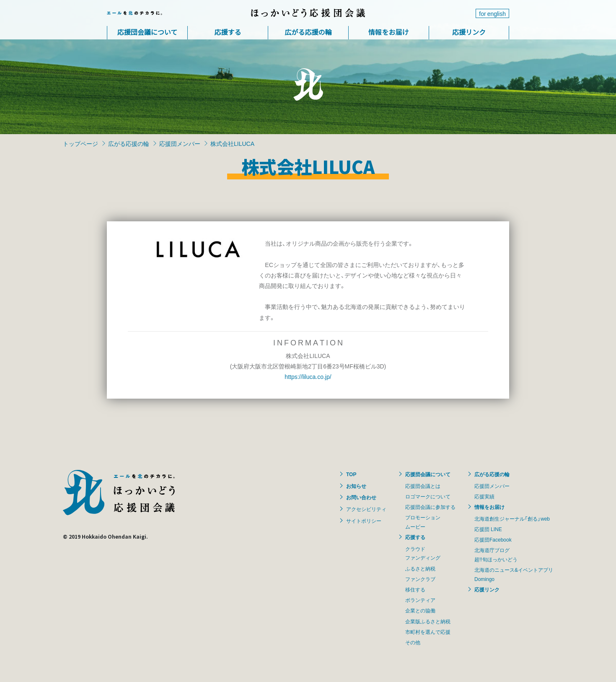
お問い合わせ (361, 497)
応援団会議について (148, 32)
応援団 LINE (488, 529)
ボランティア (420, 600)
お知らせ (356, 486)
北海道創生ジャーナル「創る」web (512, 519)
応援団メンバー (180, 143)
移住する (415, 589)
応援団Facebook (493, 539)
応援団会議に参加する (430, 507)
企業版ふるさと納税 (428, 621)
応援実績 (484, 496)
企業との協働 (420, 610)
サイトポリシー (364, 521)
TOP (351, 474)
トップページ (80, 143)
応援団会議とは (423, 486)
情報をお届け (388, 32)
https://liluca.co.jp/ (308, 376)
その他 (413, 642)
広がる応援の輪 (308, 32)
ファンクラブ (420, 579)
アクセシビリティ (366, 509)
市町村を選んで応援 (428, 632)
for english (492, 13)
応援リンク (469, 32)
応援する (228, 32)
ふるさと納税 (420, 568)
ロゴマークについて (428, 496)
